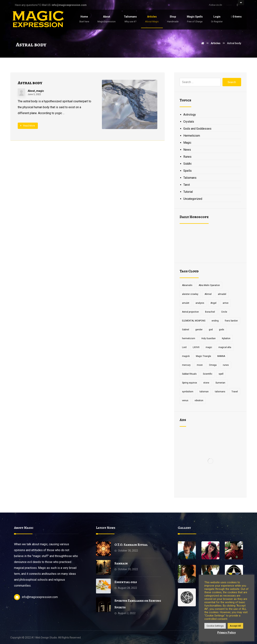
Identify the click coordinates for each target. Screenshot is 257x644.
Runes (187, 157)
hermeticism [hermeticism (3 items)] (189, 338)
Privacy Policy (227, 633)
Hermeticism (192, 136)
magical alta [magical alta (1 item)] (225, 347)
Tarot (187, 185)
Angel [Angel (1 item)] (213, 303)
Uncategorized (193, 199)
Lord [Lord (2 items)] (184, 347)
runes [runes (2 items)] (226, 365)
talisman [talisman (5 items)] (204, 392)
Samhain (121, 563)
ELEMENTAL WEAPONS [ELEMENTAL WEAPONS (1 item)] (194, 321)
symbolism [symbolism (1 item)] (188, 392)
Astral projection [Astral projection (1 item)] (190, 312)
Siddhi (187, 164)
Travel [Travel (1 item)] (235, 392)
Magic (187, 143)
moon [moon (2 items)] (200, 365)
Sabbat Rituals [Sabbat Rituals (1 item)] (189, 374)
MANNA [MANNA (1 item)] (221, 356)
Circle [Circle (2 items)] (224, 312)
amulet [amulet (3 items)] (186, 303)
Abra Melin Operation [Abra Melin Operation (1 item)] (209, 285)
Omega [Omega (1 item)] (213, 365)
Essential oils (126, 582)
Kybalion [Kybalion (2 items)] (226, 338)
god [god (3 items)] (211, 330)
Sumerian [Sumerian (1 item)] (220, 383)
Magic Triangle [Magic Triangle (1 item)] (203, 356)
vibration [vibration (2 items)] (199, 400)
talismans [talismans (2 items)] (220, 392)
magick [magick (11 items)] (186, 356)
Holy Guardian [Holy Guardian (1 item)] (209, 338)
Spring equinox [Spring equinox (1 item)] (190, 383)
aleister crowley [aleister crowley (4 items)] (190, 294)
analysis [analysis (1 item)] (200, 303)
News (187, 150)
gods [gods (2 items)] (222, 330)
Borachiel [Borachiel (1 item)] (210, 312)
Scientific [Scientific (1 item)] (208, 374)
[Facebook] (237, 5)
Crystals (189, 122)
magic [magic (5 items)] (209, 347)
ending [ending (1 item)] (215, 321)
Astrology (190, 115)
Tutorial (188, 192)
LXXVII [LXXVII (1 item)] (196, 347)
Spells (187, 171)
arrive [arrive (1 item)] (226, 303)
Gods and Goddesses (197, 129)
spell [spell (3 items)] (221, 374)
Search (232, 82)
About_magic (36, 91)
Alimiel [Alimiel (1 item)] (208, 294)
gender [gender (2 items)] (199, 330)
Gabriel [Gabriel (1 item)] (186, 330)
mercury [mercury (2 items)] (186, 365)
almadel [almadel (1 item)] (222, 294)
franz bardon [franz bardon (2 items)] (231, 321)
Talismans (190, 178)
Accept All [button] (235, 626)
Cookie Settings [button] (215, 626)
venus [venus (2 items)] (185, 400)
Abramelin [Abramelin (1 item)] (187, 285)
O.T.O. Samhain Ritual (131, 545)
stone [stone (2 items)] (206, 383)
